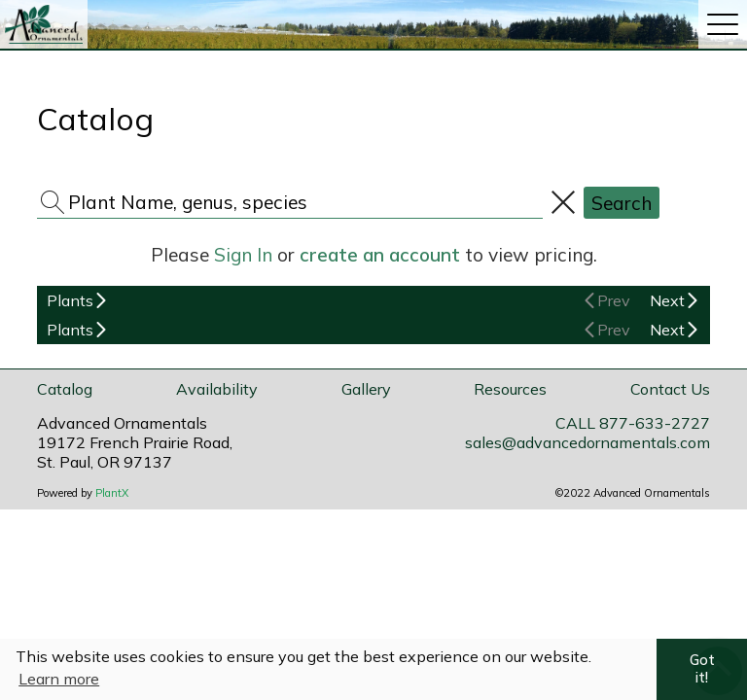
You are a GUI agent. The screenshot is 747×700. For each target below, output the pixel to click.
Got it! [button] (702, 669)
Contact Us (670, 389)
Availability (217, 389)
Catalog (65, 389)
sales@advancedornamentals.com (587, 442)
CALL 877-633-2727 (633, 423)
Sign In (243, 255)
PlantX (112, 493)
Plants (70, 300)
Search (622, 203)
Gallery (366, 389)
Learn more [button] (59, 679)
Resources (510, 389)
